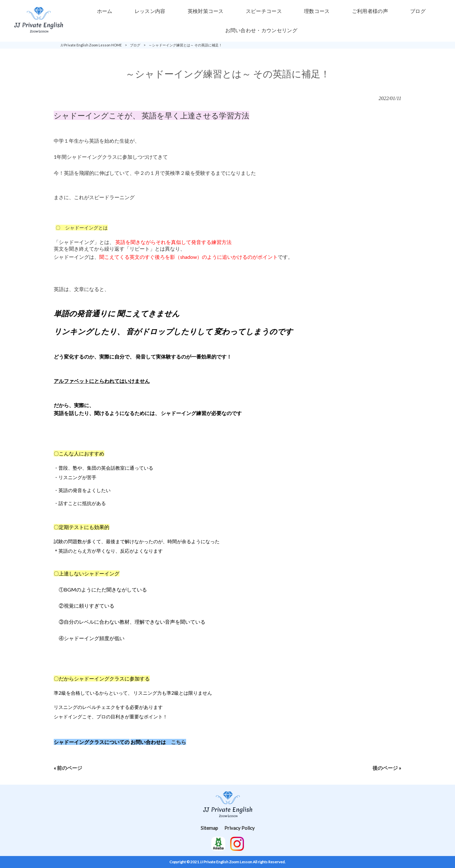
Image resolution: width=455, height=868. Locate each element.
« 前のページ (68, 768)
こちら (179, 742)
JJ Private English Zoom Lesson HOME (91, 45)
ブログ (135, 45)
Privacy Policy (240, 828)
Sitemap (209, 828)
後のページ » (387, 768)
